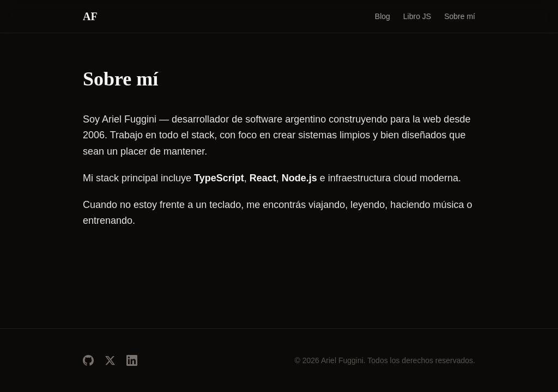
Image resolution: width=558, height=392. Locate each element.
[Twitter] (110, 360)
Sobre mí (460, 16)
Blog (383, 16)
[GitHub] (88, 360)
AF (90, 16)
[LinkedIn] (132, 360)
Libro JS (417, 16)
